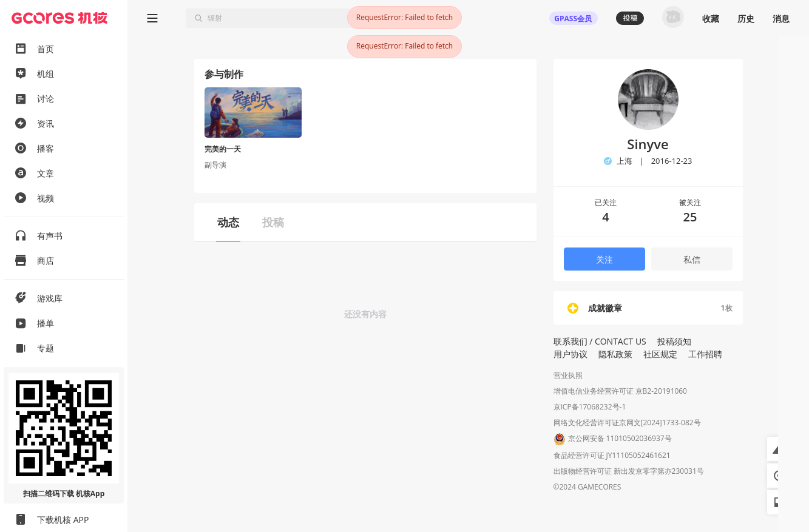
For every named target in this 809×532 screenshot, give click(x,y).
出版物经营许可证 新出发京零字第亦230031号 (629, 471)
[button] (779, 449)
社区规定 (660, 354)
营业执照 (568, 375)
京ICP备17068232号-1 (590, 407)
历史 (746, 19)
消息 (781, 19)
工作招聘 (705, 354)
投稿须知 (674, 341)
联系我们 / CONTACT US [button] (600, 341)
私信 (692, 259)
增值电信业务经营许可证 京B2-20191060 (620, 391)
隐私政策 (615, 354)
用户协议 (570, 354)
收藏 (711, 19)
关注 (604, 259)
